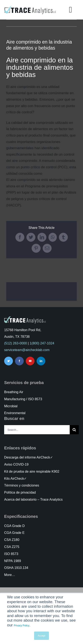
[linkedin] (41, 361)
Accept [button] (41, 636)
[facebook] (19, 361)
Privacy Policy (22, 626)
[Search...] (37, 430)
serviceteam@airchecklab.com (27, 350)
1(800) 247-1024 (42, 343)
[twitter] (9, 361)
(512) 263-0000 (15, 343)
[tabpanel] (41, 133)
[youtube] (30, 361)
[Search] (74, 430)
